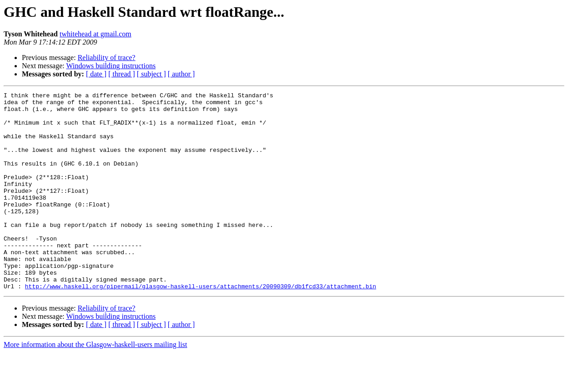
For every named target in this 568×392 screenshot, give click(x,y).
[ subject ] (151, 74)
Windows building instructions (111, 66)
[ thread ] (122, 74)
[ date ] (96, 74)
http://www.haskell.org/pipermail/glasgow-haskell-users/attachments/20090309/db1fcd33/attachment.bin (201, 326)
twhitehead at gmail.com (96, 34)
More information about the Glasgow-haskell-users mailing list (95, 384)
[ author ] (181, 74)
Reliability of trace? (107, 58)
